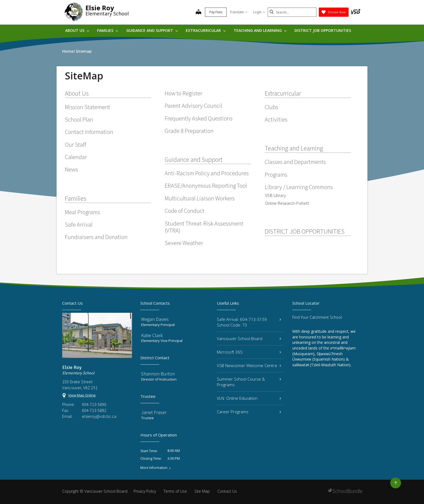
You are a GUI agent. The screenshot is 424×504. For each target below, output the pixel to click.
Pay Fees (216, 12)
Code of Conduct (185, 211)
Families (108, 30)
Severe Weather (184, 243)
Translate (239, 12)
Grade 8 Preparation (189, 131)
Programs (276, 174)
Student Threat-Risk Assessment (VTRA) (204, 227)
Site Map (202, 491)
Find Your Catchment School (317, 317)
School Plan (79, 119)
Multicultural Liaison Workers (200, 198)
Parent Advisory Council (193, 106)
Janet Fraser (154, 412)
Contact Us (227, 491)
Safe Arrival (79, 224)
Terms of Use (175, 491)
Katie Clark (152, 335)
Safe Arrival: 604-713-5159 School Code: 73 (249, 322)
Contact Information (89, 132)
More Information (154, 468)
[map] (198, 12)
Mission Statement (87, 107)
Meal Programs (82, 212)
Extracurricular (206, 30)
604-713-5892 (94, 410)
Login (259, 12)
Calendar (76, 157)
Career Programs (249, 412)
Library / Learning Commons (299, 187)
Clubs (271, 107)
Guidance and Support (152, 30)
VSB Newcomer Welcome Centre (249, 365)
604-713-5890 (94, 404)
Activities (276, 119)
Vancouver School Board (249, 338)
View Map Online (82, 395)
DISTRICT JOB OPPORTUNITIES (323, 30)
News (72, 169)
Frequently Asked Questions (199, 118)
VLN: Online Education (249, 398)
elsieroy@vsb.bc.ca (99, 416)
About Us (77, 30)
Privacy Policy (145, 491)
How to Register (183, 93)
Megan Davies (155, 319)
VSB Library (275, 195)
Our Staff (76, 145)
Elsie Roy (100, 8)
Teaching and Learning (260, 30)
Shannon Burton (158, 374)
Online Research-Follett (287, 203)
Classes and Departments (295, 162)
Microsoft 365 (249, 352)
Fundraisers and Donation (96, 237)
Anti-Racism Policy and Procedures (207, 173)
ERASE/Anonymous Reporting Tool (206, 186)
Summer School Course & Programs (249, 382)
